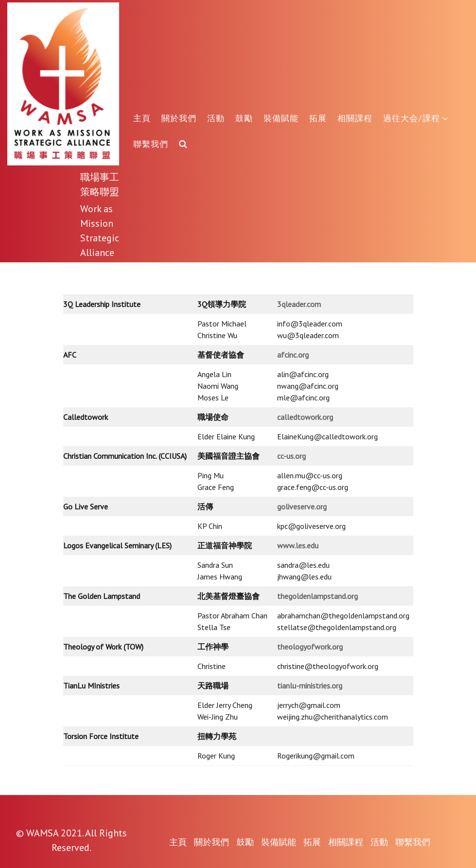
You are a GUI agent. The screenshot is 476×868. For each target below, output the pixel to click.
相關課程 (355, 118)
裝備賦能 (281, 118)
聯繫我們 (151, 144)
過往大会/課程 (416, 118)
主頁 (142, 118)
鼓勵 (244, 118)
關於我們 (179, 118)
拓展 (318, 118)
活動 (216, 118)
